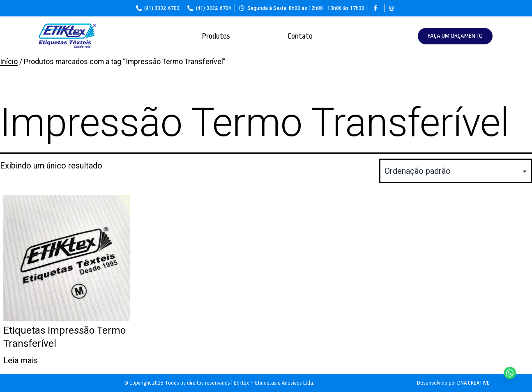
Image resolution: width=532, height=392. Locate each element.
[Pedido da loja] (456, 171)
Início (9, 62)
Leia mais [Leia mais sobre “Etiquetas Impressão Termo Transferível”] (21, 360)
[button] (455, 36)
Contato (300, 36)
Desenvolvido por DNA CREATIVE (453, 383)
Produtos (216, 36)
